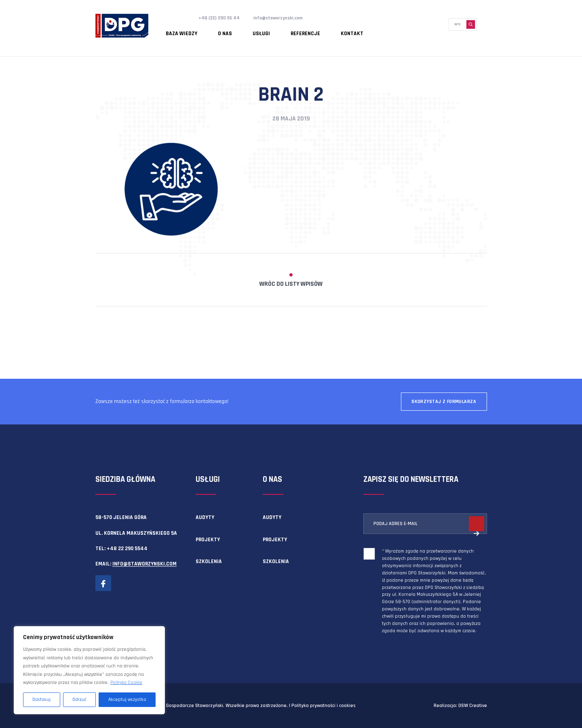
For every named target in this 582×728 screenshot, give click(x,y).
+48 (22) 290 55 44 (221, 18)
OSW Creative (473, 706)
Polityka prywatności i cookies (323, 706)
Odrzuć (79, 700)
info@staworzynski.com (286, 18)
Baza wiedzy (176, 30)
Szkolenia (209, 561)
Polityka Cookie (126, 683)
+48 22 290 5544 (127, 549)
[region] (89, 670)
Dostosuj (41, 700)
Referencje (269, 30)
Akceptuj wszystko (127, 700)
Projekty (208, 540)
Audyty (205, 517)
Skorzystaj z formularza (444, 402)
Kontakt (306, 30)
